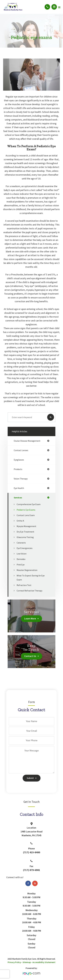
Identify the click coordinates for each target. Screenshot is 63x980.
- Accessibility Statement (43, 962)
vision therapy (21, 479)
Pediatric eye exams (26, 510)
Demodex (21, 559)
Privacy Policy (14, 962)
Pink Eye (21, 565)
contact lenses (21, 450)
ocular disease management (27, 441)
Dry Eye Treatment (25, 532)
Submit (30, 778)
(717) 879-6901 (32, 870)
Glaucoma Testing (25, 537)
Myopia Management (26, 526)
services (18, 498)
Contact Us (30, 656)
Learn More (30, 618)
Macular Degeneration (27, 570)
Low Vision (22, 554)
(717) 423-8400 (32, 852)
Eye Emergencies (25, 548)
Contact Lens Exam (26, 515)
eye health (19, 488)
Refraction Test (24, 585)
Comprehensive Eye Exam (29, 504)
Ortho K (20, 521)
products (18, 469)
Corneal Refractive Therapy (29, 591)
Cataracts (21, 543)
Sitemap (27, 962)
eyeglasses (19, 460)
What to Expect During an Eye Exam (31, 578)
